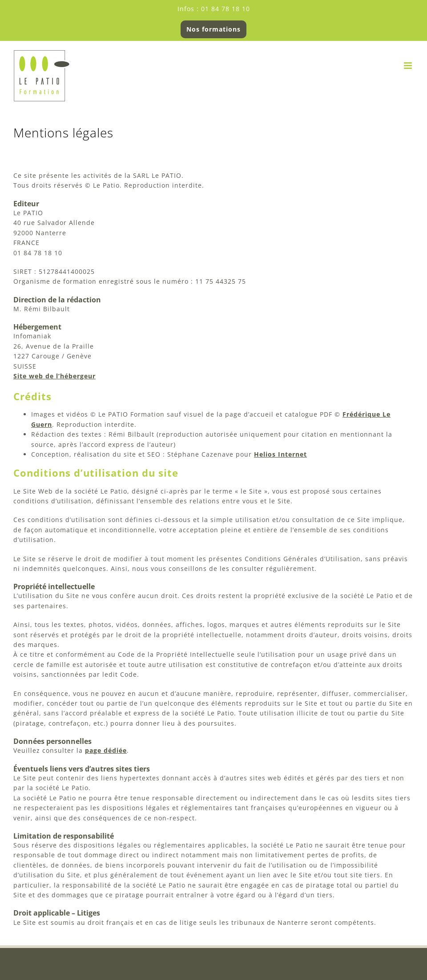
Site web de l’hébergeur (54, 376)
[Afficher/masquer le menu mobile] (409, 66)
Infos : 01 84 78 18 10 (214, 9)
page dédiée (106, 750)
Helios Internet (280, 454)
